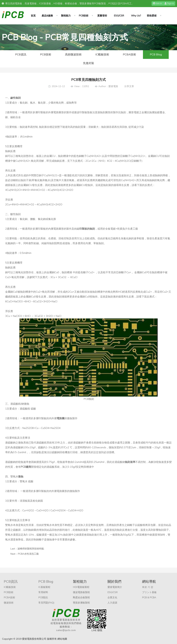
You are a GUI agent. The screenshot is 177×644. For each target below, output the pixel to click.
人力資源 (112, 603)
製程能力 (66, 16)
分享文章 (129, 86)
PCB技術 (84, 16)
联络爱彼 (152, 16)
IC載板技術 (102, 55)
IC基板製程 (44, 587)
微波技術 (9, 603)
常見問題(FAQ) (46, 603)
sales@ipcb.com (66, 630)
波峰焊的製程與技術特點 (31, 549)
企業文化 (112, 598)
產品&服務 (47, 16)
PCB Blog (156, 55)
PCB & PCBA (149, 598)
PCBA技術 (129, 55)
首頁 (33, 16)
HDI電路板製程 (81, 587)
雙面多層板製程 (81, 603)
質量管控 (102, 16)
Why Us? (136, 16)
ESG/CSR (119, 16)
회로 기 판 (148, 587)
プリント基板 (149, 592)
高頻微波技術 (73, 55)
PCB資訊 (21, 55)
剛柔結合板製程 (81, 598)
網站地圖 (62, 639)
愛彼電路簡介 (115, 587)
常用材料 (43, 592)
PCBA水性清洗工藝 (28, 554)
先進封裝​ (88, 63)
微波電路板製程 (81, 592)
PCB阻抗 (43, 598)
